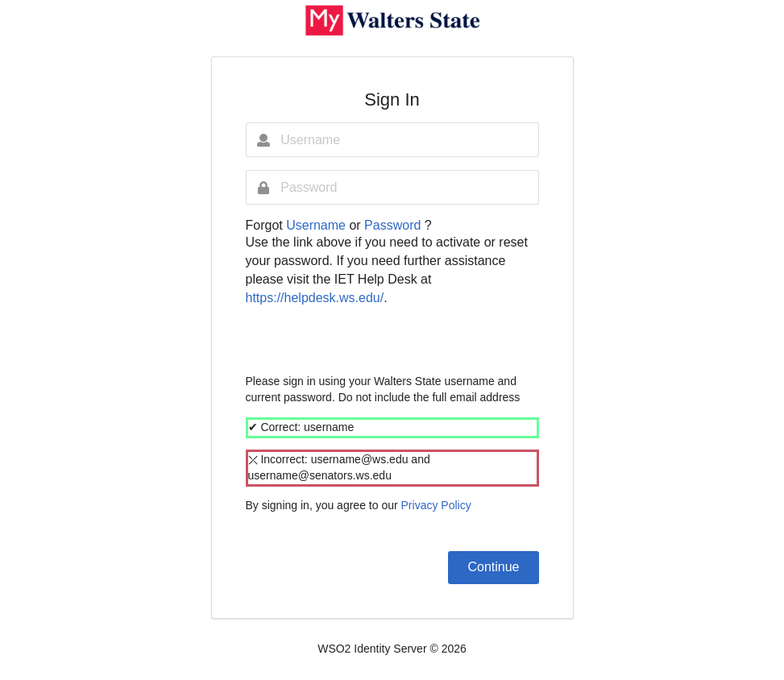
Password (394, 225)
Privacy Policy (436, 505)
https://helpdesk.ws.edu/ (315, 298)
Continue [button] (493, 567)
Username (317, 225)
